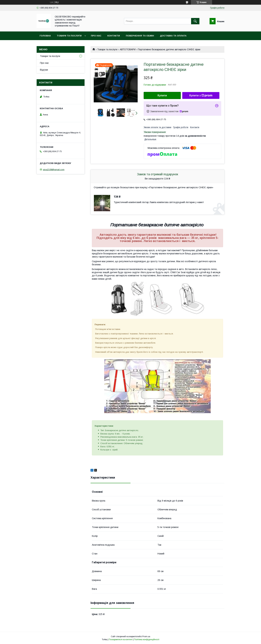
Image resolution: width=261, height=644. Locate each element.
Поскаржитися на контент (121, 640)
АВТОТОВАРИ (128, 49)
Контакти (114, 36)
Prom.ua (146, 637)
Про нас (96, 36)
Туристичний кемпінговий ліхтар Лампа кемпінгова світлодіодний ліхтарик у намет (159, 202)
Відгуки (44, 70)
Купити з (201, 96)
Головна (45, 36)
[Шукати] (195, 21)
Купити (162, 95)
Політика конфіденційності (147, 640)
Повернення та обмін (140, 36)
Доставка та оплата (173, 36)
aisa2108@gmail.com (54, 170)
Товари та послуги (69, 36)
